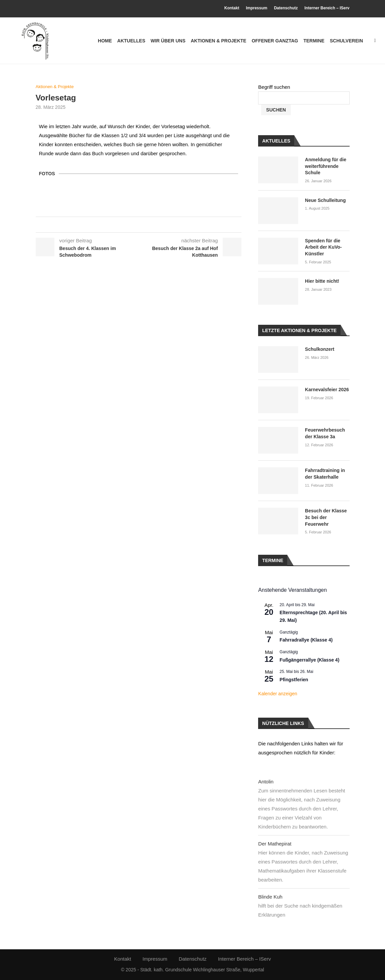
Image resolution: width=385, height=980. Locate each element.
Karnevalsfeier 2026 (327, 390)
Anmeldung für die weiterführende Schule (326, 166)
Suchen (276, 110)
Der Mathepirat (275, 844)
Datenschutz (286, 8)
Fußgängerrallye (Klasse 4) (309, 660)
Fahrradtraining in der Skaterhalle (325, 474)
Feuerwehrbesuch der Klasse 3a (325, 433)
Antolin (266, 782)
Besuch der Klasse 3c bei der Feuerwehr (326, 517)
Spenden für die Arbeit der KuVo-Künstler (323, 247)
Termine (314, 41)
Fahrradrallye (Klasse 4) (306, 640)
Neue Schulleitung (325, 200)
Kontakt (232, 8)
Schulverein (346, 41)
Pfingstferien (294, 680)
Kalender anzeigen (278, 694)
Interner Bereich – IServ (327, 8)
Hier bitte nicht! (322, 281)
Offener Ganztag (275, 41)
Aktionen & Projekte (218, 41)
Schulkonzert (320, 349)
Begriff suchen (274, 87)
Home (105, 41)
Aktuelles (131, 41)
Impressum (256, 8)
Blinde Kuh (270, 897)
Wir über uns (168, 41)
